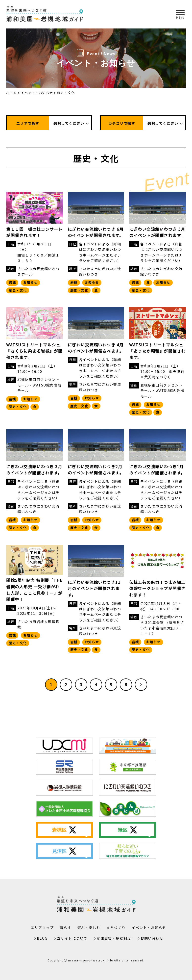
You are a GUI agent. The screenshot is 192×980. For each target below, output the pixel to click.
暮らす (66, 928)
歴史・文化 (18, 290)
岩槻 (12, 282)
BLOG (42, 938)
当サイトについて (72, 938)
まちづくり (116, 928)
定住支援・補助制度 (114, 938)
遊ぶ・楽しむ (89, 928)
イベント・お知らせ (37, 93)
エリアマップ (42, 928)
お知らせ (30, 282)
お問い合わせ (152, 938)
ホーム (12, 93)
